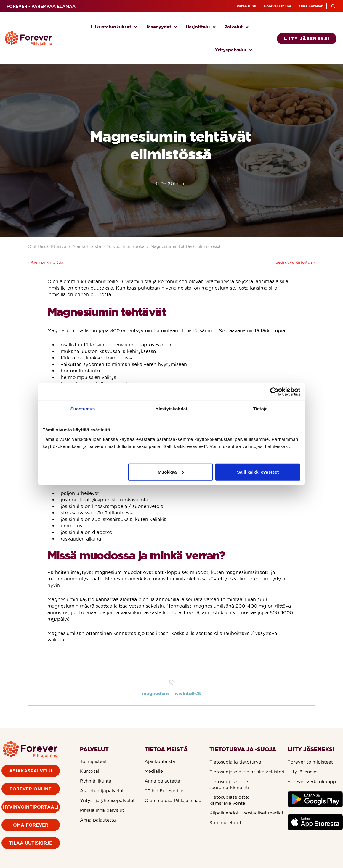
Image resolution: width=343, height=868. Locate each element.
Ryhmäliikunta (96, 781)
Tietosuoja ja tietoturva (235, 762)
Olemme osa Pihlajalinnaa (173, 800)
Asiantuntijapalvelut (102, 791)
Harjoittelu (201, 27)
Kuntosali (90, 771)
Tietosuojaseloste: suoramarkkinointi (229, 784)
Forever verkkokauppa (313, 781)
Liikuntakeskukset (114, 27)
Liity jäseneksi (303, 772)
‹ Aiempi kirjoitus (45, 262)
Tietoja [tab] (261, 409)
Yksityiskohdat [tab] (171, 409)
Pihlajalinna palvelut (102, 810)
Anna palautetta (98, 820)
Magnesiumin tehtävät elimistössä (185, 246)
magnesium (155, 693)
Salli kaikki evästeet (258, 472)
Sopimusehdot (225, 823)
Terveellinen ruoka (126, 246)
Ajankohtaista (87, 246)
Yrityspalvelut (233, 50)
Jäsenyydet (161, 27)
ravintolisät (188, 693)
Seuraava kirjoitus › (295, 262)
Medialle (154, 771)
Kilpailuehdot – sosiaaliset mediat (246, 813)
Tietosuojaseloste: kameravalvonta (229, 800)
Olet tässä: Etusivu (47, 246)
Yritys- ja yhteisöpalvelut (107, 800)
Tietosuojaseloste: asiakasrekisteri (247, 772)
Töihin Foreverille (164, 791)
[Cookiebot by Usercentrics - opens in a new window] (274, 392)
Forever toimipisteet (310, 762)
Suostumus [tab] (83, 409)
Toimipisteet (93, 761)
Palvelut (236, 27)
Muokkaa (171, 472)
